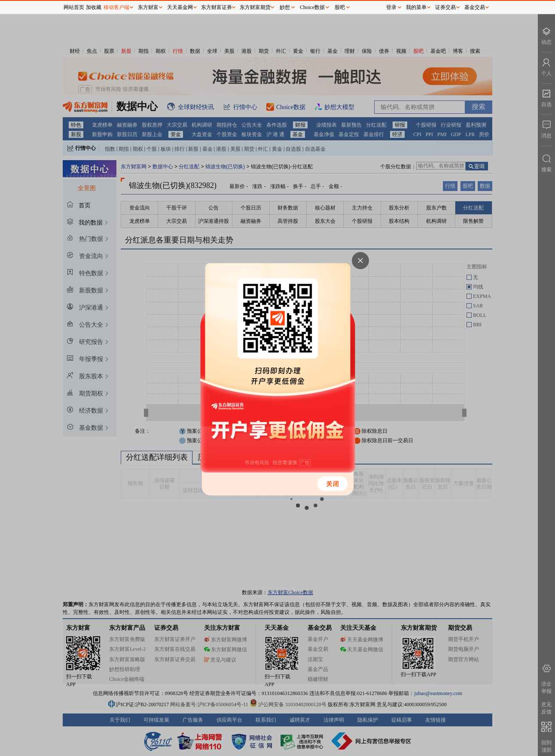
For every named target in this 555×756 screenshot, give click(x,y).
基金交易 (475, 7)
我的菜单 (416, 7)
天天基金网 (180, 7)
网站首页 (74, 7)
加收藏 (94, 7)
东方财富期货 (255, 7)
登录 (391, 7)
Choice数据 (312, 7)
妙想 (285, 7)
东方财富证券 (217, 7)
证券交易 (445, 7)
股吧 (340, 7)
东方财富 (148, 7)
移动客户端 (116, 7)
